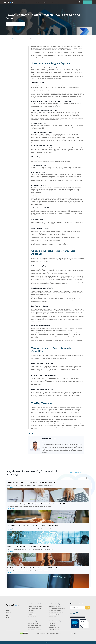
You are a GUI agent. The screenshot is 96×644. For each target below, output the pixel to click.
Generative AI (52, 626)
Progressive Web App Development (57, 613)
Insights (41, 2)
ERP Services (30, 613)
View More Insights (75, 472)
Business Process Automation (34, 609)
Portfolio (47, 2)
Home (8, 38)
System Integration (32, 617)
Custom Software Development (35, 607)
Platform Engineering (54, 630)
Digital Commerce (32, 615)
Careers (54, 2)
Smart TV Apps (52, 617)
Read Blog (48, 491)
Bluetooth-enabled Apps (55, 615)
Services (25, 2)
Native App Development (55, 607)
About (19, 2)
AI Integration (52, 624)
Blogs (17, 38)
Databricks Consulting (33, 624)
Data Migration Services (33, 628)
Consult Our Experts (15, 24)
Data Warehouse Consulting (34, 630)
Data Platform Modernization (35, 626)
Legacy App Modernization (55, 611)
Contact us (88, 2)
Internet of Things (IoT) (54, 628)
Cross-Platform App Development (57, 609)
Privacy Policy (73, 633)
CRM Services (31, 611)
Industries (33, 2)
